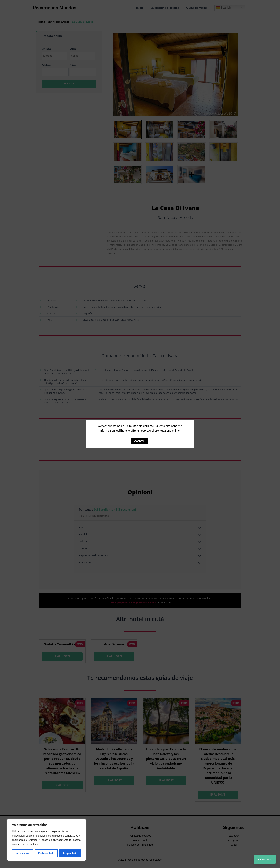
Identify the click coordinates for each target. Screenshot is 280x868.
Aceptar (139, 441)
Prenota (261, 855)
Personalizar (22, 853)
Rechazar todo (46, 853)
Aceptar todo (70, 853)
